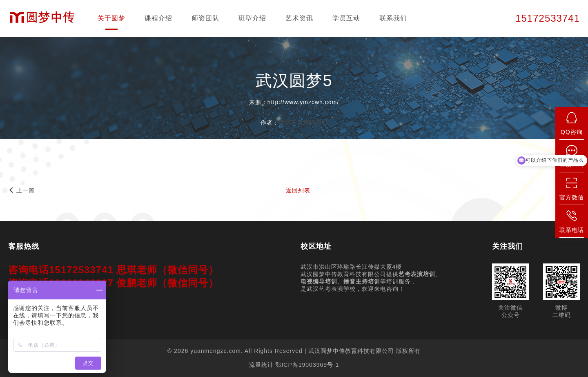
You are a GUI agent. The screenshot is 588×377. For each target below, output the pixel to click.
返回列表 (298, 190)
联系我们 (393, 18)
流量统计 (261, 365)
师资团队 (205, 18)
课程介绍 (158, 18)
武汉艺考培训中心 (303, 123)
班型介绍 (252, 18)
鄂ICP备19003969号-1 (307, 365)
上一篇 (21, 190)
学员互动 (346, 18)
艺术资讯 (299, 18)
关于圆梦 (111, 18)
